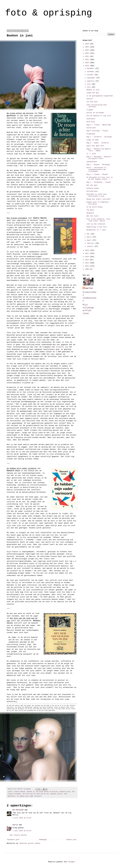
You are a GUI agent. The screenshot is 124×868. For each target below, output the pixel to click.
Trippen (90, 110)
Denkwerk (90, 213)
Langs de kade (93, 140)
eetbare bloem (93, 188)
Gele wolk (91, 122)
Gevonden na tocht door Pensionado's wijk (97, 195)
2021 (87, 60)
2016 (87, 257)
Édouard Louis (65, 792)
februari (91, 243)
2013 (87, 266)
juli (89, 84)
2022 (87, 57)
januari (91, 246)
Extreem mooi (92, 191)
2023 (87, 53)
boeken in (31, 792)
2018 (87, 250)
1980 (87, 269)
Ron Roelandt (18, 810)
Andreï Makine (20, 792)
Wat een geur (92, 185)
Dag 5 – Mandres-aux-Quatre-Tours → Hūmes (99, 150)
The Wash (90, 210)
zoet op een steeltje (96, 224)
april (90, 237)
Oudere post (71, 840)
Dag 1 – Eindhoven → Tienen (99, 182)
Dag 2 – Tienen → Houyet (97, 174)
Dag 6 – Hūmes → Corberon (98, 143)
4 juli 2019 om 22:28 (22, 818)
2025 (87, 47)
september (92, 78)
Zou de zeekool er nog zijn (99, 116)
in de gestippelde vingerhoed (100, 96)
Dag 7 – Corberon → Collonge (99, 137)
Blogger (72, 862)
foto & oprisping (49, 13)
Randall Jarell (56, 794)
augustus (91, 81)
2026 (87, 44)
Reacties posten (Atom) (30, 843)
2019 (87, 66)
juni (89, 87)
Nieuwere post (13, 840)
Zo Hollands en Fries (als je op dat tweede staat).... (100, 178)
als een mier (92, 102)
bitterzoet (91, 128)
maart (90, 240)
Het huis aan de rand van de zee (36, 794)
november (91, 72)
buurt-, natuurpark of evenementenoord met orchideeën (96, 170)
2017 (87, 254)
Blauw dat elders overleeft (99, 199)
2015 (87, 260)
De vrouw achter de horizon (47, 792)
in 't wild (91, 154)
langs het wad (93, 93)
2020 (87, 63)
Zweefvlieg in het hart (97, 227)
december (91, 69)
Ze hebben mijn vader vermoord (29, 796)
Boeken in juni (93, 90)
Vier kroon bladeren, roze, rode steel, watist (99, 220)
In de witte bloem (94, 207)
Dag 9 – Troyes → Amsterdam (99, 125)
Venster (90, 99)
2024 (87, 50)
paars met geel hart (95, 146)
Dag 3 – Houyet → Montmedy (98, 165)
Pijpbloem (91, 134)
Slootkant (91, 119)
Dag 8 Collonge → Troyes (97, 131)
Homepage (43, 840)
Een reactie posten (18, 835)
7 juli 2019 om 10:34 (22, 831)
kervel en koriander (95, 113)
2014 (87, 263)
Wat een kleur (93, 216)
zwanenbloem (92, 162)
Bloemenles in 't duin (96, 230)
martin (15, 825)
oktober (91, 75)
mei (89, 234)
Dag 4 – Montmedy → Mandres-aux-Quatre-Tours (99, 158)
